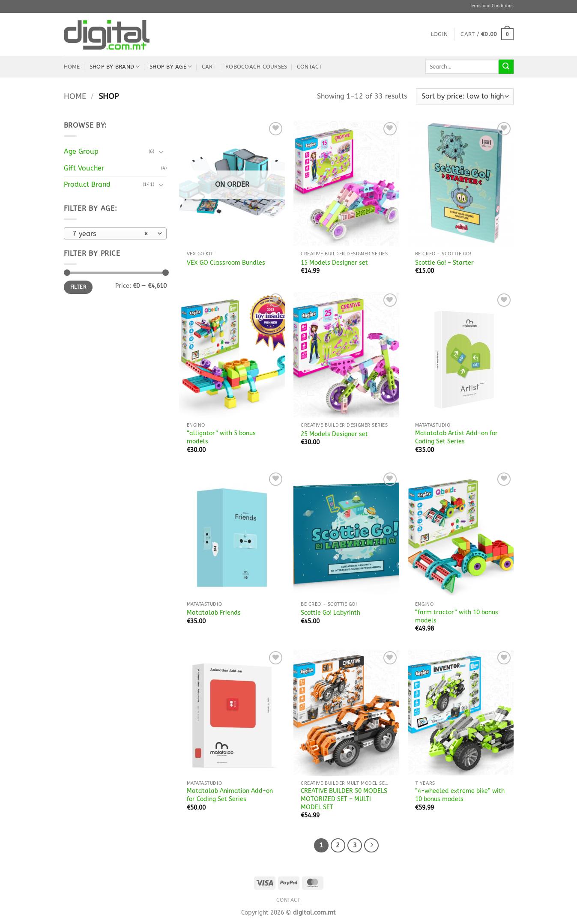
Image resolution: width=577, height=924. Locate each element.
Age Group (81, 151)
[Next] (371, 846)
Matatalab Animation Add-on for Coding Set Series (230, 795)
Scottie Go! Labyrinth (330, 613)
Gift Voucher (84, 168)
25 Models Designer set (334, 434)
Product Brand (87, 184)
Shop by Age (171, 67)
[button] (439, 34)
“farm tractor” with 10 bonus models (457, 616)
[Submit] (506, 67)
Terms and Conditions (492, 6)
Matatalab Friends (214, 613)
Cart (209, 67)
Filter (78, 287)
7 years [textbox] (110, 234)
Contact (309, 67)
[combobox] (115, 233)
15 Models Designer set (334, 263)
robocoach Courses (256, 67)
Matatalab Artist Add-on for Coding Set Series (456, 437)
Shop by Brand (115, 67)
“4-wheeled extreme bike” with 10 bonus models (460, 795)
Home (72, 67)
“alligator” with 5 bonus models (221, 437)
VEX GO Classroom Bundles (226, 263)
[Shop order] (465, 97)
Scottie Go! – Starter (444, 263)
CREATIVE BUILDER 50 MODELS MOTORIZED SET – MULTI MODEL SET (344, 799)
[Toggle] (161, 152)
